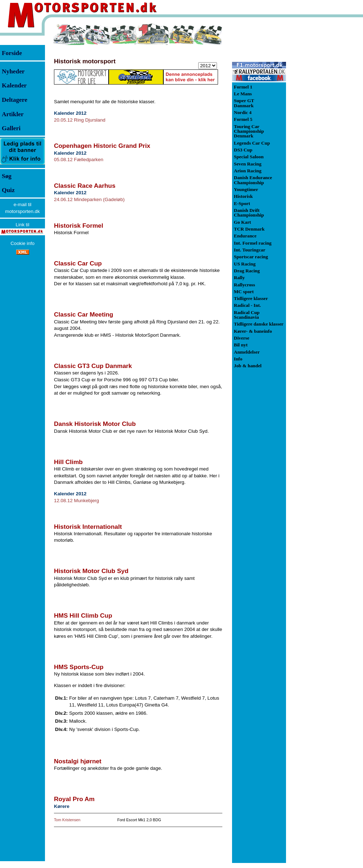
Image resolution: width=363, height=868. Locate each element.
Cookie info (22, 243)
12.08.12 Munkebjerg (76, 501)
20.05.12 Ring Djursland (80, 120)
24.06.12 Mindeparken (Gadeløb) (89, 199)
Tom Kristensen (67, 820)
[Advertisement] (324, 131)
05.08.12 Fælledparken (79, 160)
